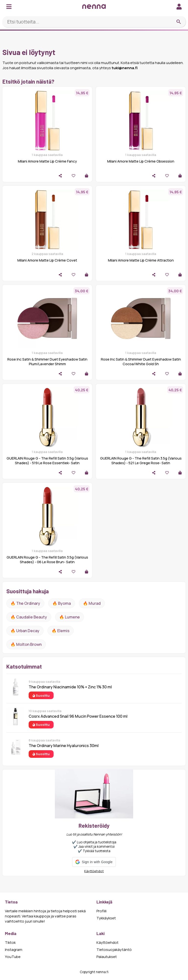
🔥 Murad (92, 603)
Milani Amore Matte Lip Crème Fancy (47, 161)
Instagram (14, 950)
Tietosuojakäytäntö (114, 950)
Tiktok (10, 942)
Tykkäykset (106, 918)
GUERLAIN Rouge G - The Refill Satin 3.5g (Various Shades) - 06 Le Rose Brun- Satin (47, 560)
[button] (94, 862)
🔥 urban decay (25, 631)
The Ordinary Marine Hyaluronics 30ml (64, 746)
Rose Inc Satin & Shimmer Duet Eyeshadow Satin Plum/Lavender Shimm (47, 362)
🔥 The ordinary (25, 603)
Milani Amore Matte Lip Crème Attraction (141, 260)
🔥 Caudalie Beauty (29, 617)
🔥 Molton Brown (26, 644)
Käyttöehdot (94, 871)
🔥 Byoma (62, 603)
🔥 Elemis (61, 631)
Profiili (101, 911)
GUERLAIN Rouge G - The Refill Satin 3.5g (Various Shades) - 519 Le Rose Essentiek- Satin (47, 461)
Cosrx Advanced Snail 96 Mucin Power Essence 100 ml (78, 716)
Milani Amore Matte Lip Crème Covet (47, 260)
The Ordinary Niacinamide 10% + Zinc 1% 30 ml (70, 687)
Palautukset (107, 957)
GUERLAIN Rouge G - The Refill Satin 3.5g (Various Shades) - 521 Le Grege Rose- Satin (141, 461)
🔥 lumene (70, 617)
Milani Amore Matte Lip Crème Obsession (141, 161)
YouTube (13, 957)
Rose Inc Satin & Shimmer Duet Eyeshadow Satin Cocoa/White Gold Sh (141, 362)
